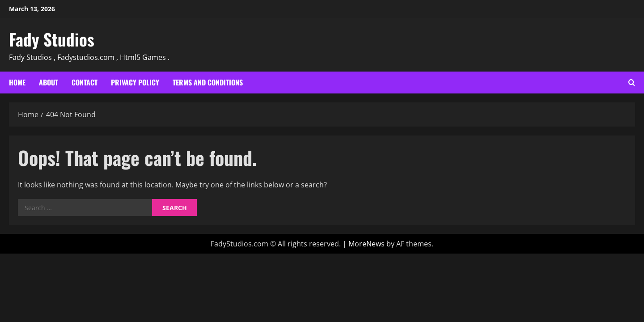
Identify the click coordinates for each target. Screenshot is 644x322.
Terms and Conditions (208, 82)
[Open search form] (632, 83)
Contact (85, 82)
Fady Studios (52, 39)
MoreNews (366, 244)
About (49, 82)
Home (17, 82)
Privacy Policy (135, 82)
